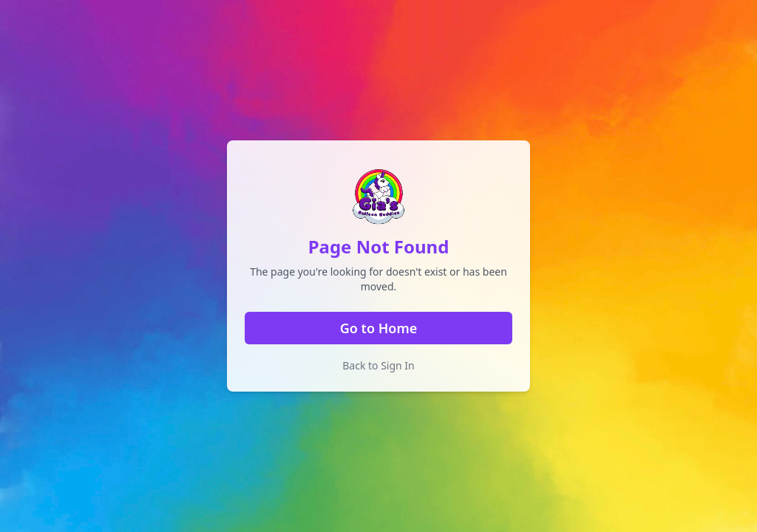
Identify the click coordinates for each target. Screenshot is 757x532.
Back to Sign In (378, 365)
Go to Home (378, 328)
